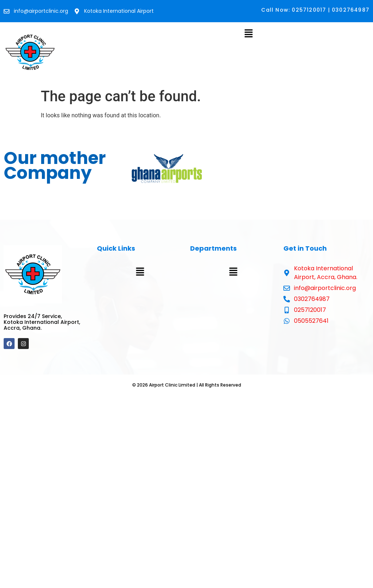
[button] (248, 34)
